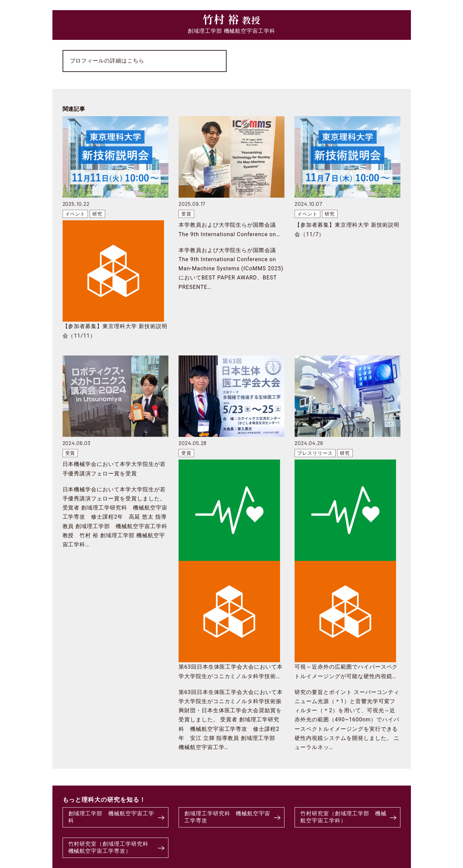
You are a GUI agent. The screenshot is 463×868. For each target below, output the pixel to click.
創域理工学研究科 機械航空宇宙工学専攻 (227, 817)
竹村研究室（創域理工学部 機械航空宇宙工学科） (343, 817)
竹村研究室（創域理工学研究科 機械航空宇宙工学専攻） (111, 847)
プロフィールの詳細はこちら (107, 61)
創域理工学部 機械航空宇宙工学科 (111, 817)
